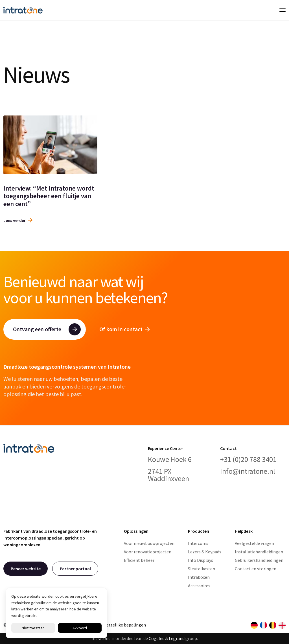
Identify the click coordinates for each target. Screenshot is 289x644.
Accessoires (199, 586)
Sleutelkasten (202, 569)
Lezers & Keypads (205, 552)
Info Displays (201, 560)
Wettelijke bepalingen (124, 625)
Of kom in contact (125, 329)
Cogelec (156, 638)
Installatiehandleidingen (259, 552)
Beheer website (26, 569)
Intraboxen (199, 577)
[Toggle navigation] (281, 10)
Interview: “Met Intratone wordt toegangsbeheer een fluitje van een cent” (49, 196)
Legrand (177, 638)
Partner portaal (75, 569)
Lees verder (18, 220)
